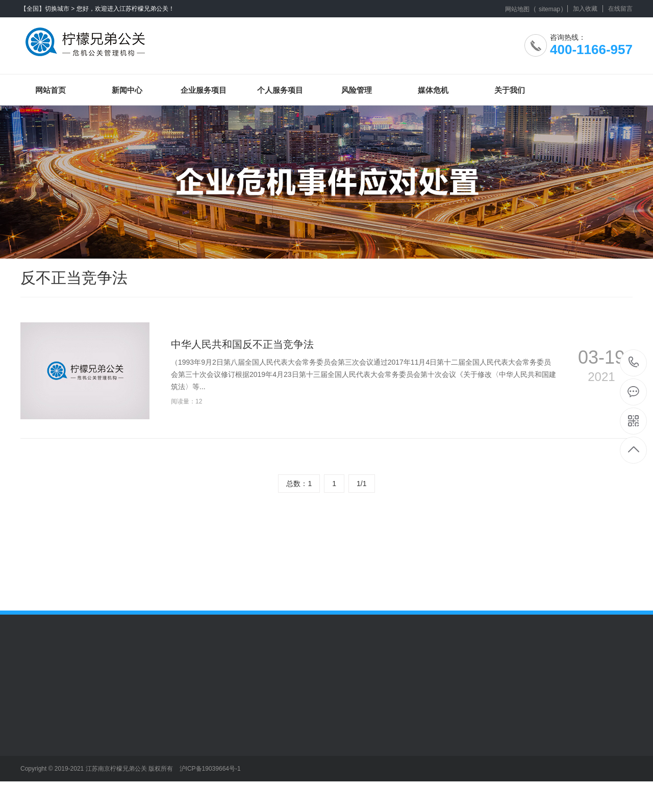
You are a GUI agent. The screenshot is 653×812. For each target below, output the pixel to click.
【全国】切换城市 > (47, 9)
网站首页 (51, 90)
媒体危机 (433, 90)
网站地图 (517, 9)
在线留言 (620, 9)
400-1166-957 (634, 363)
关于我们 (510, 90)
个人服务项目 (280, 90)
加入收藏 (585, 9)
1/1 (361, 484)
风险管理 (357, 90)
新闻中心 (127, 90)
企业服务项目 (204, 90)
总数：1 (299, 484)
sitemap (549, 9)
